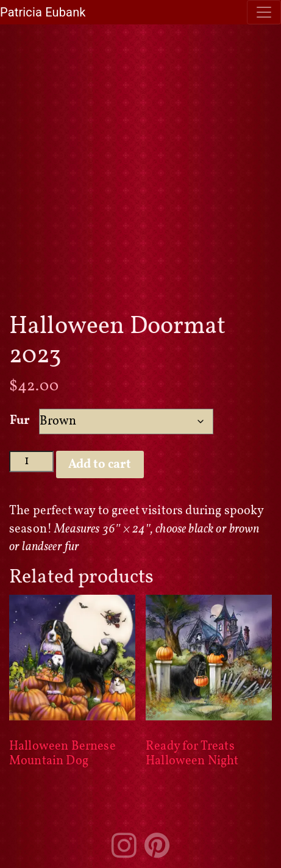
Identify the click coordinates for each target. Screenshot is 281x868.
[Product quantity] (31, 461)
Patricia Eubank (43, 12)
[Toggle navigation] (264, 12)
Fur (20, 421)
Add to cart (100, 465)
